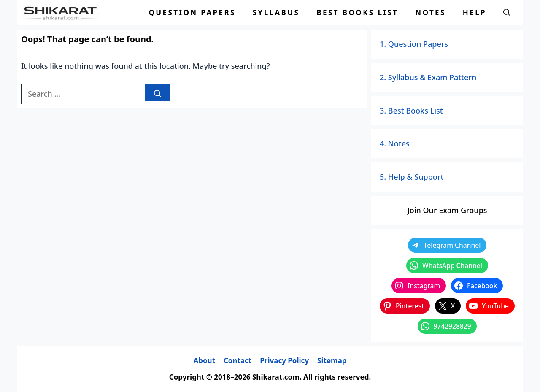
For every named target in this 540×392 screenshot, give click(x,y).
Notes (430, 12)
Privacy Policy (284, 361)
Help (475, 12)
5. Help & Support (412, 177)
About (204, 361)
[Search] (158, 93)
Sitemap (332, 361)
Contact (238, 361)
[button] (507, 13)
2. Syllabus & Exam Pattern (428, 77)
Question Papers (192, 12)
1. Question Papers (414, 44)
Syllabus (276, 12)
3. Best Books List (411, 111)
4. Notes (395, 143)
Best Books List (357, 12)
